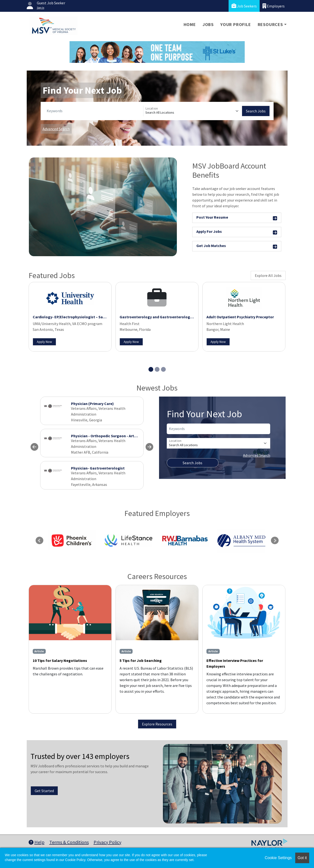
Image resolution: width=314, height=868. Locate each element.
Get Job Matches (237, 246)
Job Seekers (244, 6)
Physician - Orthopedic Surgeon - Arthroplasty (111, 436)
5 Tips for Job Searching (141, 660)
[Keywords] (94, 111)
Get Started (44, 791)
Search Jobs (256, 111)
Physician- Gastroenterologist (98, 468)
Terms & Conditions (69, 842)
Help (37, 842)
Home (190, 24)
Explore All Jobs (268, 275)
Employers (274, 6)
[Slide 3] (163, 369)
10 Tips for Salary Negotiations (60, 660)
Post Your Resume (237, 218)
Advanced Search (56, 129)
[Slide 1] (151, 369)
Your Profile (236, 24)
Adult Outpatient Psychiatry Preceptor (240, 317)
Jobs (208, 24)
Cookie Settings (278, 858)
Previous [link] (39, 541)
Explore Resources (157, 724)
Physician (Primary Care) (92, 404)
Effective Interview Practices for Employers (235, 663)
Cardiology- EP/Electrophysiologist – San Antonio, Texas (82, 317)
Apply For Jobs (237, 232)
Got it (302, 858)
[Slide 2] (157, 369)
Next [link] (275, 541)
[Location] (193, 111)
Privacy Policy (107, 842)
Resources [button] (270, 24)
